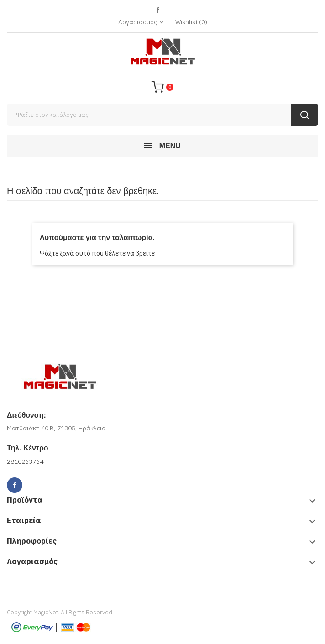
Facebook (158, 10)
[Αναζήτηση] (162, 115)
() (191, 22)
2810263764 (25, 461)
